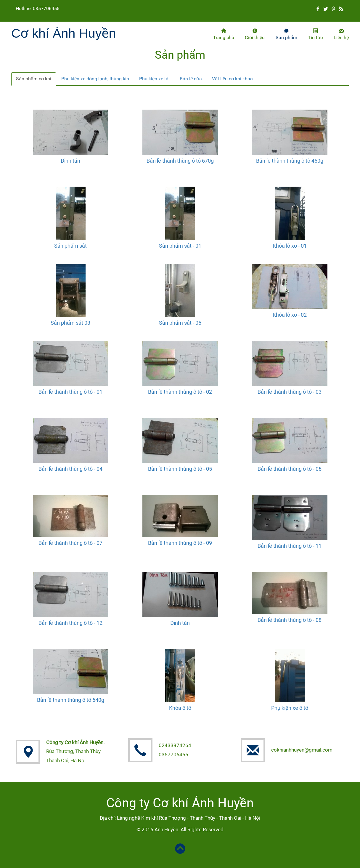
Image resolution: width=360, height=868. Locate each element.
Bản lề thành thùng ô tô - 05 (180, 469)
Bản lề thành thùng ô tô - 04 (70, 469)
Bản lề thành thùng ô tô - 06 (290, 469)
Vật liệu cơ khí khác (232, 79)
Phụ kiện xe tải (154, 79)
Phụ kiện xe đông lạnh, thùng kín (95, 79)
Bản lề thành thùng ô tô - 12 (70, 623)
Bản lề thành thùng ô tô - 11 (290, 546)
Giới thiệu (255, 34)
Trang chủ (224, 34)
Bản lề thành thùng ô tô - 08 (290, 620)
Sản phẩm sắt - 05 (180, 323)
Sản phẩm (286, 34)
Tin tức (315, 34)
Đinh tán (70, 161)
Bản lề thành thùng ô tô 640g (71, 700)
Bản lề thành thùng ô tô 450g (290, 161)
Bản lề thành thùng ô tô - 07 (70, 543)
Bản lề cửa (191, 79)
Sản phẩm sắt (70, 246)
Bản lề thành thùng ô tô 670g (180, 161)
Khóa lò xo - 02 (290, 315)
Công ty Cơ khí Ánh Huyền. (75, 742)
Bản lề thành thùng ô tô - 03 (290, 392)
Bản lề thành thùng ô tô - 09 (180, 543)
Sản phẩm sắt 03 (70, 323)
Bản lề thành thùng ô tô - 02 (180, 392)
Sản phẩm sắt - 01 (180, 246)
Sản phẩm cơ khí (34, 79)
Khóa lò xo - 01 (290, 246)
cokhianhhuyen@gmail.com (302, 750)
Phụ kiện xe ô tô (290, 708)
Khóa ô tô (180, 708)
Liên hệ (341, 34)
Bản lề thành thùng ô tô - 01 (70, 392)
